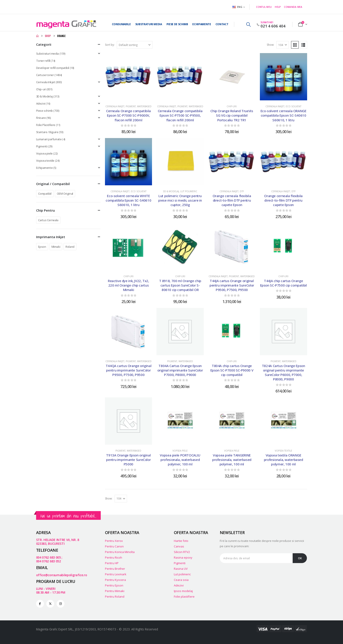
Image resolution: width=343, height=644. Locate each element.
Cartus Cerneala (48, 220)
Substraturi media (149, 24)
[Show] (283, 45)
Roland (70, 247)
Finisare (41, 118)
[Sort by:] (135, 45)
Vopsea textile (283, 451)
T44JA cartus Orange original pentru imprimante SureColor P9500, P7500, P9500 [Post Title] (232, 285)
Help (278, 7)
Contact (222, 24)
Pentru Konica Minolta (120, 552)
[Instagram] (61, 604)
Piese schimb (44, 111)
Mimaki (56, 247)
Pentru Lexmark (116, 574)
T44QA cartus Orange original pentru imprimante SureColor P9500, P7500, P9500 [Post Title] (129, 370)
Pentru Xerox (114, 541)
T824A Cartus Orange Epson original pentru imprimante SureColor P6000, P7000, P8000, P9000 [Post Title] (283, 373)
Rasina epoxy (183, 557)
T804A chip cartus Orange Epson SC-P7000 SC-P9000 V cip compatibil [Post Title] (232, 370)
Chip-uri (232, 106)
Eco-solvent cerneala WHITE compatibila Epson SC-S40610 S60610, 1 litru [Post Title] (128, 200)
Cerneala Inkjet (115, 106)
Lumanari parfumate (49, 139)
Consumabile (121, 24)
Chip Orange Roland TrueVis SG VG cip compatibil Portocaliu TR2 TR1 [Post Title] (232, 115)
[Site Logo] (66, 25)
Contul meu (264, 7)
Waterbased (144, 106)
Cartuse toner (45, 75)
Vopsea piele (180, 451)
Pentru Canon (114, 546)
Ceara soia (181, 580)
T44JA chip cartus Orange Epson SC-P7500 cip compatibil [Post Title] (283, 283)
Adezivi (41, 103)
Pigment (131, 106)
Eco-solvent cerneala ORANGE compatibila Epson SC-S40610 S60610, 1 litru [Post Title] (283, 115)
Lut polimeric (189, 191)
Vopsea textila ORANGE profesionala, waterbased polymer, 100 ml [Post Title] (283, 460)
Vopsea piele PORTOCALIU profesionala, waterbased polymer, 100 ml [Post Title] (180, 460)
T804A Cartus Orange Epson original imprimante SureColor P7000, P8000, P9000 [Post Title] (180, 370)
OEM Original (65, 194)
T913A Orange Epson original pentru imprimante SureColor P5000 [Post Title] (128, 460)
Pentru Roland (115, 597)
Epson (42, 247)
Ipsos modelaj (183, 591)
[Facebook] (40, 604)
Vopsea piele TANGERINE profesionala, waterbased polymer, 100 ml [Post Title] (232, 460)
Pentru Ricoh (114, 557)
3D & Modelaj (171, 191)
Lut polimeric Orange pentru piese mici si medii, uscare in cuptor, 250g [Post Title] (180, 200)
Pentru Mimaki (115, 591)
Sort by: (110, 45)
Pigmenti (42, 146)
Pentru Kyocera (115, 580)
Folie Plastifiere (46, 125)
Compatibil (45, 194)
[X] (50, 604)
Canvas (179, 546)
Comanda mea (293, 7)
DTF (242, 191)
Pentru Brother (115, 569)
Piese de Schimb (177, 24)
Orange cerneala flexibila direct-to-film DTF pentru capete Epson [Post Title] (232, 200)
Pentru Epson (114, 585)
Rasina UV (181, 569)
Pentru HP (112, 563)
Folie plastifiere (184, 597)
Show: (270, 45)
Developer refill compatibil (53, 68)
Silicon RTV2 (182, 552)
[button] (249, 25)
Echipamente (202, 24)
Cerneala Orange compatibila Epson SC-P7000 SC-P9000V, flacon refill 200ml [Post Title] (128, 115)
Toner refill (43, 61)
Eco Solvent (294, 106)
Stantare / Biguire (47, 132)
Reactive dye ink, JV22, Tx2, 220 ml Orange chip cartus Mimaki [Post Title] (128, 285)
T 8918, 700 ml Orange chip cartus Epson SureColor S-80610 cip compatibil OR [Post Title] (180, 285)
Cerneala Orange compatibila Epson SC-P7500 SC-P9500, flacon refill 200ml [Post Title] (180, 115)
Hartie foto (181, 541)
